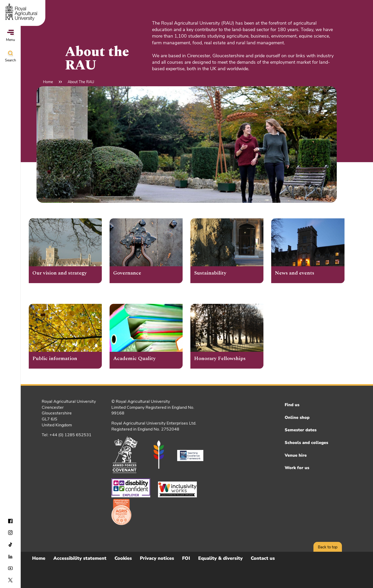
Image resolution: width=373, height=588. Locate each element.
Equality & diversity (220, 558)
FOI (186, 558)
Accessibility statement (80, 558)
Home (48, 82)
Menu (10, 36)
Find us (292, 405)
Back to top (328, 547)
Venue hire (296, 455)
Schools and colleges (306, 443)
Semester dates (301, 430)
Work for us (297, 468)
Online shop (297, 418)
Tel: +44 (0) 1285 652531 (67, 435)
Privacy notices (157, 558)
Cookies (123, 558)
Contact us (263, 558)
